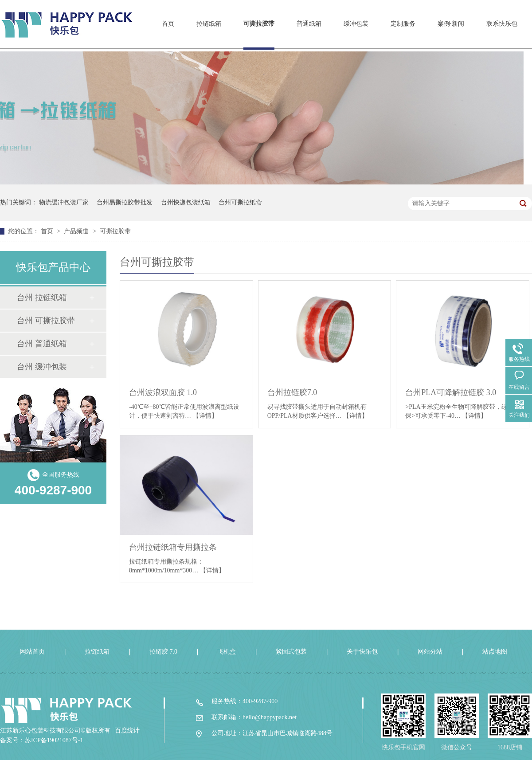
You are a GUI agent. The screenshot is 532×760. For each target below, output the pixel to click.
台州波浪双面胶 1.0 (163, 392)
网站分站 (430, 652)
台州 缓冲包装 (42, 367)
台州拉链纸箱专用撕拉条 (173, 547)
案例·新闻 (451, 24)
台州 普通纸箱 (42, 344)
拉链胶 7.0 (163, 652)
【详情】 (205, 416)
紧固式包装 (291, 652)
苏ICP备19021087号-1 (54, 740)
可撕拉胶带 (259, 24)
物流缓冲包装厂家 (64, 202)
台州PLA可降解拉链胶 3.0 (451, 392)
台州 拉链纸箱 (42, 298)
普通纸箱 (309, 24)
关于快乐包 (362, 652)
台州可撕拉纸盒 (240, 202)
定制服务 (403, 24)
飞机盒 (227, 652)
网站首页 (32, 652)
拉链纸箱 (209, 24)
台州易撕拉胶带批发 (125, 202)
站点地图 (495, 652)
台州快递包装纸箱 (186, 202)
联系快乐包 (502, 24)
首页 (168, 24)
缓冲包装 (356, 24)
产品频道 (77, 231)
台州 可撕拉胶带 (46, 321)
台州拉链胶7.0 (292, 392)
